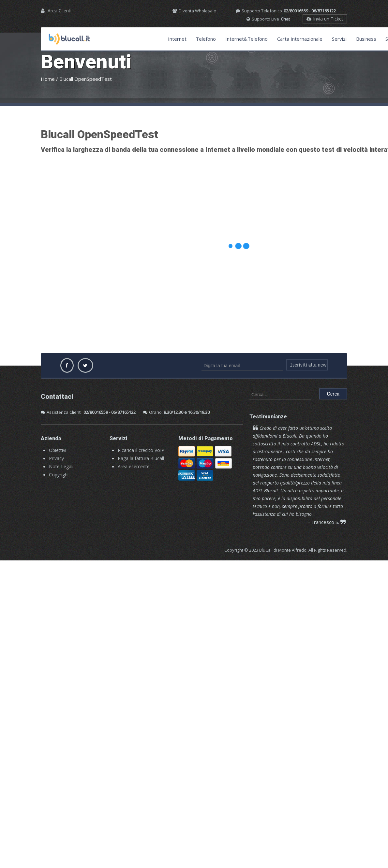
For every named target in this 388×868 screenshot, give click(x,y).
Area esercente (134, 466)
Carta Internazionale (300, 39)
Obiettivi (58, 450)
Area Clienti (60, 11)
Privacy (56, 458)
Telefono (206, 39)
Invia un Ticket (325, 19)
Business (366, 39)
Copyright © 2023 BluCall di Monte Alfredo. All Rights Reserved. (286, 550)
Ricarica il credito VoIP (141, 450)
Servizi (339, 39)
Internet (177, 39)
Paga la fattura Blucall (141, 458)
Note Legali (61, 466)
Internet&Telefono (246, 39)
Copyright (59, 475)
